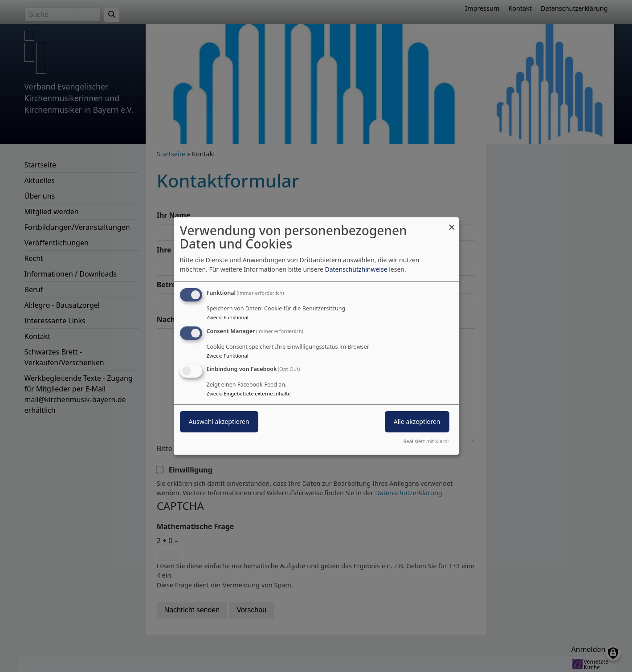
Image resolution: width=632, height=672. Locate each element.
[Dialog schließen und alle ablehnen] (452, 223)
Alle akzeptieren (417, 422)
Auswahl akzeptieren (219, 422)
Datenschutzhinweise (356, 269)
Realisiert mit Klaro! (426, 441)
